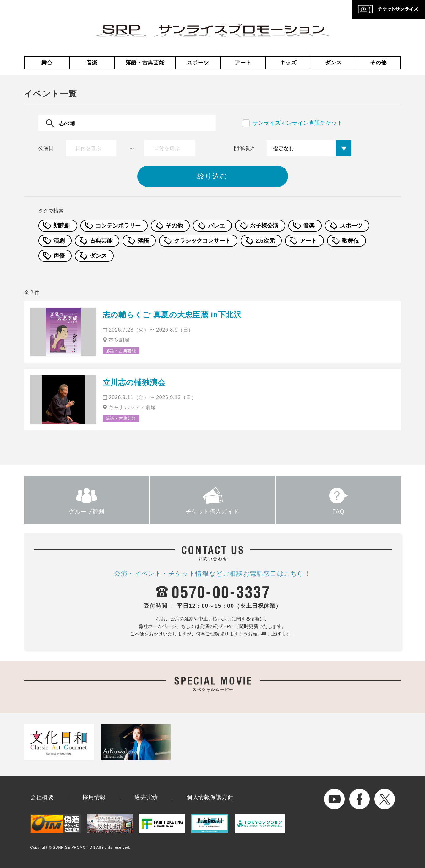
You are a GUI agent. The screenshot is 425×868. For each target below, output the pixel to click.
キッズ (288, 63)
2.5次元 (265, 241)
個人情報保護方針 (210, 797)
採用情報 (94, 797)
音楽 (92, 63)
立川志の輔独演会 (134, 382)
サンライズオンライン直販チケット (297, 123)
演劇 (59, 241)
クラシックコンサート (202, 241)
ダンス (333, 63)
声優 (59, 256)
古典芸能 (101, 241)
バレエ (216, 226)
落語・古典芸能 (145, 63)
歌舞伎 (351, 241)
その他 (378, 63)
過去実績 (146, 797)
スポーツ (198, 63)
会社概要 (42, 797)
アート (243, 63)
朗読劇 (62, 226)
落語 (143, 241)
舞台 (47, 63)
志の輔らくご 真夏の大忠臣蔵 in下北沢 (172, 315)
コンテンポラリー (118, 226)
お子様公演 (264, 226)
